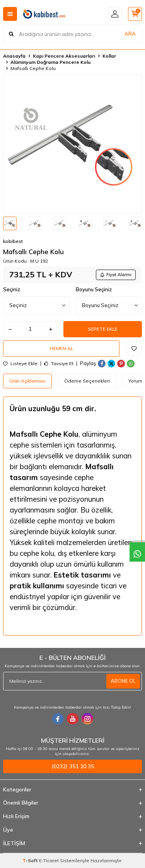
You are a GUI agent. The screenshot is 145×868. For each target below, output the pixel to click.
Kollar (109, 56)
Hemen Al (61, 348)
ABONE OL (123, 681)
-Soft (31, 860)
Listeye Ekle (20, 364)
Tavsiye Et (59, 364)
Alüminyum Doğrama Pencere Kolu (50, 62)
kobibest (13, 241)
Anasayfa (14, 56)
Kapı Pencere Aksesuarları (64, 56)
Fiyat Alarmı (116, 275)
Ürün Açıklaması (27, 381)
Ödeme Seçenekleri (87, 381)
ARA (130, 34)
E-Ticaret (49, 860)
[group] (72, 144)
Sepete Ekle (103, 329)
